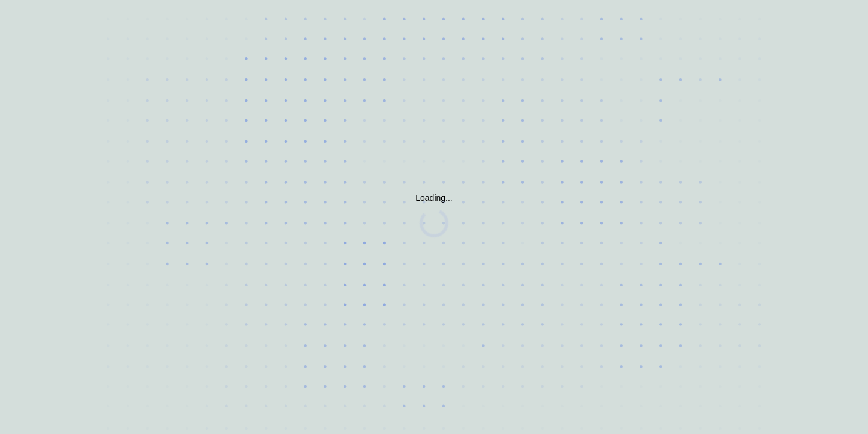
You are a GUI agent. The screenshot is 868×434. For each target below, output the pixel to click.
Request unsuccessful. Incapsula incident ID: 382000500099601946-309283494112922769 (434, 217)
